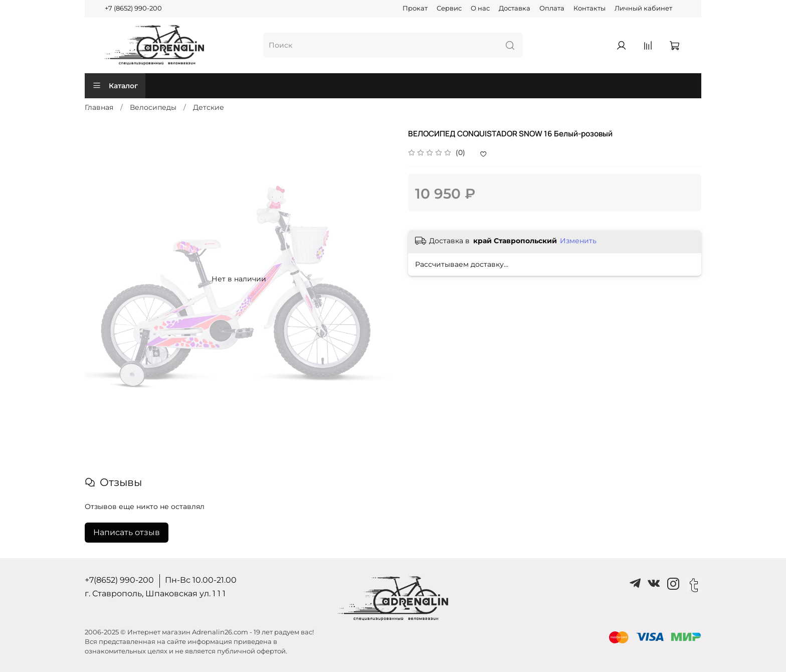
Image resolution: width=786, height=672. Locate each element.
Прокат (415, 8)
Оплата (552, 8)
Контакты (589, 8)
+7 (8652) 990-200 (133, 8)
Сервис (449, 8)
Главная (99, 107)
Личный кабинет (643, 8)
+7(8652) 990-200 (119, 580)
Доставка (515, 8)
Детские (209, 107)
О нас (480, 8)
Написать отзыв (127, 532)
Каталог (115, 86)
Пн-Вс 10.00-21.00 (201, 580)
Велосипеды (153, 107)
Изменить (578, 241)
